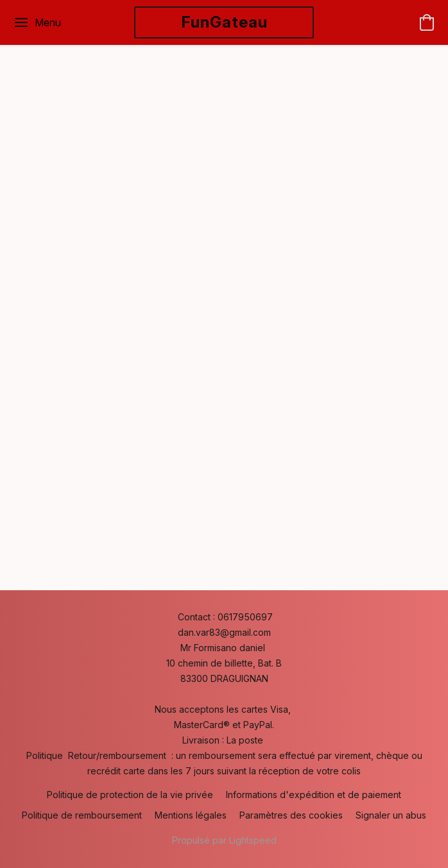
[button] (224, 22)
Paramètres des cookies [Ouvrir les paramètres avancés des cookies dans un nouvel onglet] (291, 815)
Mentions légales (191, 815)
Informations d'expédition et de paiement (314, 795)
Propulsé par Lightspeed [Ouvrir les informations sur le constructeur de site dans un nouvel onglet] (224, 840)
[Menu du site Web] (37, 22)
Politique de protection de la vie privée (130, 795)
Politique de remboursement (82, 815)
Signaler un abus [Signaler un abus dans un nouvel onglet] (391, 815)
